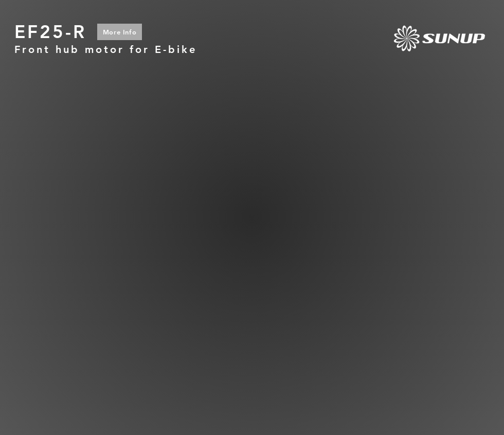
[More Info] (120, 32)
